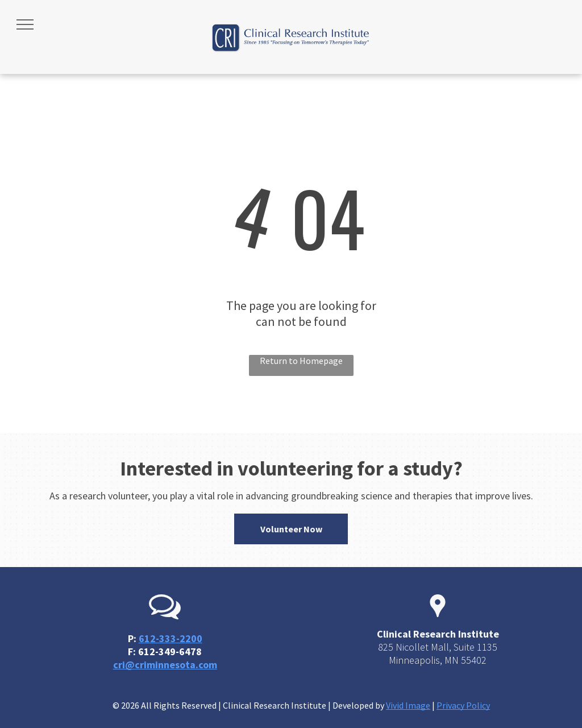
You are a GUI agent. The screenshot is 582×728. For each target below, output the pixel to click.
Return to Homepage (301, 361)
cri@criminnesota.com (165, 665)
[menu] (25, 24)
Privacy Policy (463, 705)
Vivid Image (408, 705)
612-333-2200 (171, 638)
